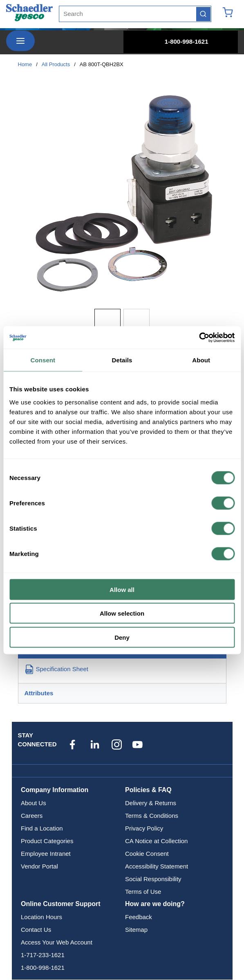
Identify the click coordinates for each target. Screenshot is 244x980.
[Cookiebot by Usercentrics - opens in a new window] (199, 337)
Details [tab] (122, 360)
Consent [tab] (43, 360)
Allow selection (122, 613)
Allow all (122, 589)
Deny (122, 637)
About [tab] (201, 360)
